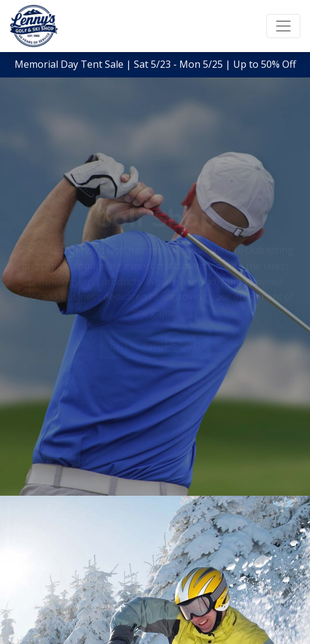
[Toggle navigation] (283, 26)
